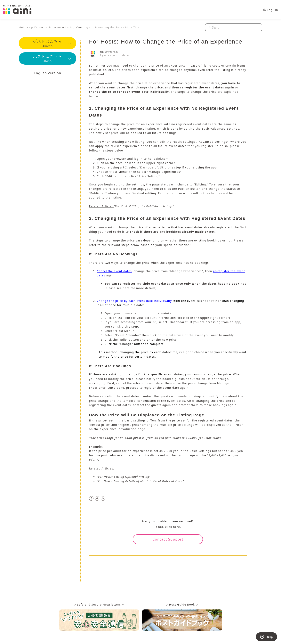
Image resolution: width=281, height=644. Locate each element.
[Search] (234, 27)
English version (48, 75)
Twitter (97, 498)
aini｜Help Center (31, 27)
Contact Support (168, 539)
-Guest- (48, 44)
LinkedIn (103, 498)
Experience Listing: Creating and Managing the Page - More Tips (94, 27)
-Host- (48, 60)
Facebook (91, 498)
